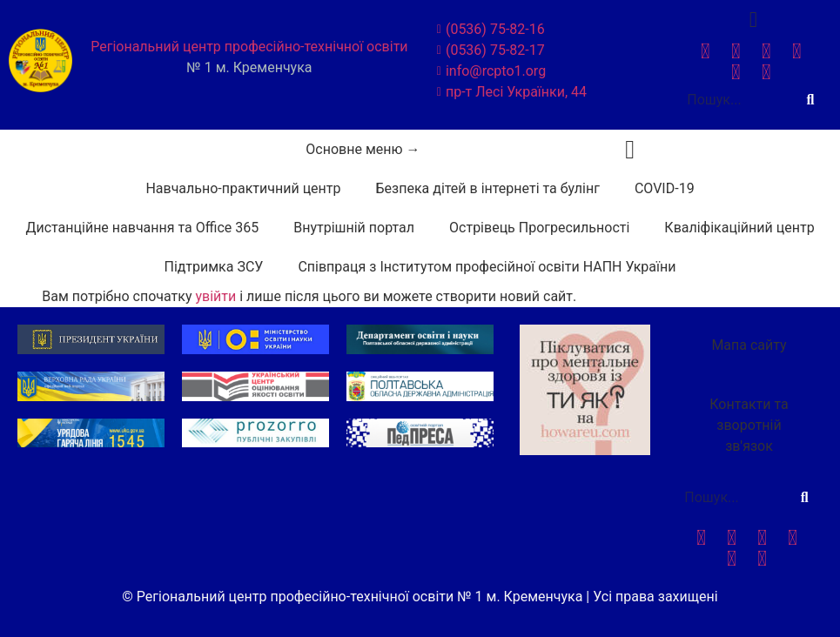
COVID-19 (665, 188)
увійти (215, 296)
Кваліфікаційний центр (739, 228)
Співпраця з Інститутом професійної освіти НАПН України (487, 267)
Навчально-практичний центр (243, 188)
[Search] (810, 100)
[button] (630, 149)
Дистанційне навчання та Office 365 (142, 228)
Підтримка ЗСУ (214, 267)
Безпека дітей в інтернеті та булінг (488, 188)
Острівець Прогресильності (539, 228)
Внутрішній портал (354, 228)
